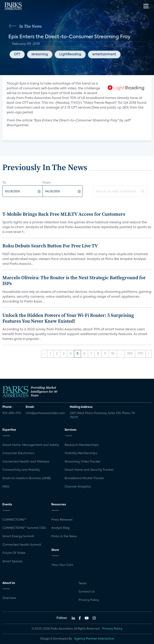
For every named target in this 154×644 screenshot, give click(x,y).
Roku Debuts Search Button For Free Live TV (50, 246)
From (47, 183)
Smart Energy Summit (18, 536)
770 (140, 354)
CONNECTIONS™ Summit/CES (24, 528)
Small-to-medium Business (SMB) (27, 478)
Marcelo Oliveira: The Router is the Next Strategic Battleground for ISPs (74, 280)
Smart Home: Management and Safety (31, 445)
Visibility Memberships (81, 453)
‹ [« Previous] (44, 354)
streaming (40, 54)
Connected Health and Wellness (26, 462)
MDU (6, 487)
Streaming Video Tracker (83, 462)
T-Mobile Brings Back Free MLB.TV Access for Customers (64, 214)
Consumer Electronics (18, 453)
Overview (9, 598)
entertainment (104, 54)
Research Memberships (82, 445)
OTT (17, 54)
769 (130, 354)
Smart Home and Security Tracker (89, 470)
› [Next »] (148, 354)
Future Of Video (14, 553)
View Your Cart (62, 565)
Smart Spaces (13, 561)
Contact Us (87, 592)
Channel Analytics (78, 487)
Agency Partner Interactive (94, 639)
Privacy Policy (89, 600)
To (4, 183)
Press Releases (62, 520)
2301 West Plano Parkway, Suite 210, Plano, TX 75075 (102, 415)
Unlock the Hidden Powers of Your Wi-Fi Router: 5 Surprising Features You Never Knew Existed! (68, 318)
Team (83, 584)
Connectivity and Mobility (21, 470)
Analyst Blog (60, 528)
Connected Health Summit (22, 545)
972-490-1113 (12, 413)
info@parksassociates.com (45, 413)
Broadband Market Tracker (84, 478)
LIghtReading (70, 54)
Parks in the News (64, 536)
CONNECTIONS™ (14, 520)
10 (113, 354)
